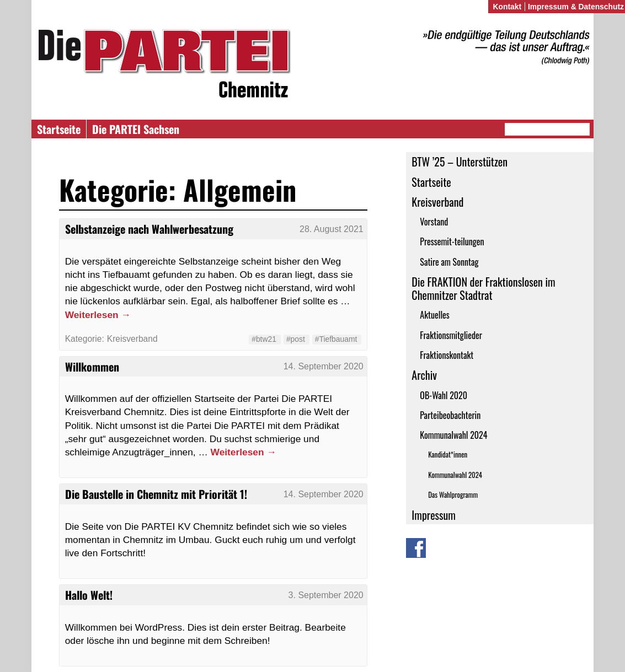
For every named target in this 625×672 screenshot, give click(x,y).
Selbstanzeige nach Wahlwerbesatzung (149, 229)
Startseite (59, 129)
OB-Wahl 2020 (444, 395)
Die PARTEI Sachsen (136, 129)
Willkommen (92, 367)
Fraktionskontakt (447, 355)
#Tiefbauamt (336, 339)
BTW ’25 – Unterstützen (460, 162)
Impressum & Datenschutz (576, 7)
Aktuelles (435, 315)
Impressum (434, 515)
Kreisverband (437, 202)
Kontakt (507, 7)
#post (296, 339)
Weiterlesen (98, 315)
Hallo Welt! (89, 595)
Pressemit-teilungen (452, 241)
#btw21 (264, 339)
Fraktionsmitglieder (451, 335)
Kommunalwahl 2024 (453, 435)
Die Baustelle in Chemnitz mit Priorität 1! (156, 494)
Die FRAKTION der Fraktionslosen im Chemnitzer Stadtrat (483, 288)
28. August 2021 (332, 229)
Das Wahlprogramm (453, 495)
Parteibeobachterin (450, 415)
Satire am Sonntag (449, 262)
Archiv (424, 375)
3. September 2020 (326, 595)
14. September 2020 (324, 366)
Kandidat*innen (448, 455)
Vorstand (434, 222)
